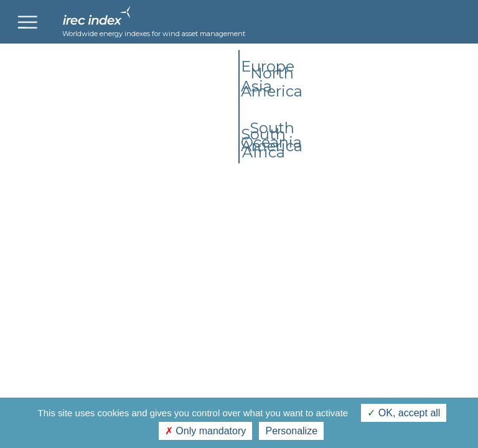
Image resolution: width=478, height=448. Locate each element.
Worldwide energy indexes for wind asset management (154, 34)
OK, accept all (404, 413)
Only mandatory (205, 431)
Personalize (291, 431)
